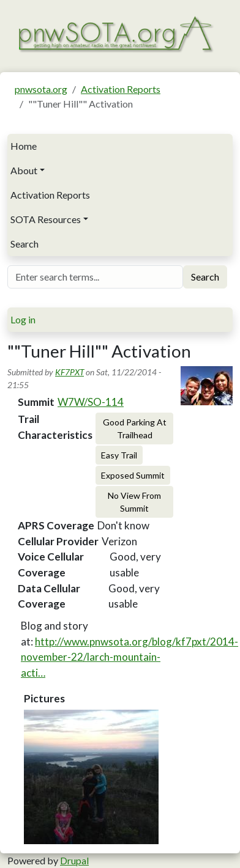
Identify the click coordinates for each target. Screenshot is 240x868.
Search (24, 244)
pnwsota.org (41, 89)
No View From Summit (134, 502)
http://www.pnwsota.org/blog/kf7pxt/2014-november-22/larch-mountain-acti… (129, 657)
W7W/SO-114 (91, 402)
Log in (23, 319)
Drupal (74, 860)
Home (24, 146)
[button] (91, 777)
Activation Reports (121, 89)
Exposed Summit (133, 475)
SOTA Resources (46, 219)
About (24, 170)
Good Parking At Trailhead (135, 428)
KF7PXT (69, 372)
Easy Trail (119, 455)
